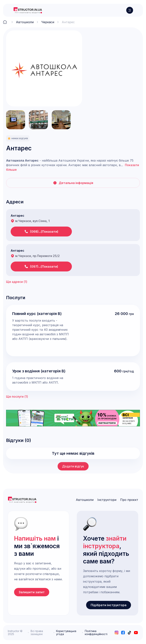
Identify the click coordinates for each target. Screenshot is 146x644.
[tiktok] (129, 633)
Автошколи (25, 22)
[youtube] (136, 633)
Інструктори (107, 500)
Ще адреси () (17, 282)
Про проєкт (129, 500)
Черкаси (48, 22)
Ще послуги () (17, 397)
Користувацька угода (66, 633)
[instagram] (117, 633)
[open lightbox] (44, 68)
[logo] (28, 10)
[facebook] (123, 633)
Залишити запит (32, 592)
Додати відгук (73, 466)
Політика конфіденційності (96, 633)
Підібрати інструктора (109, 605)
